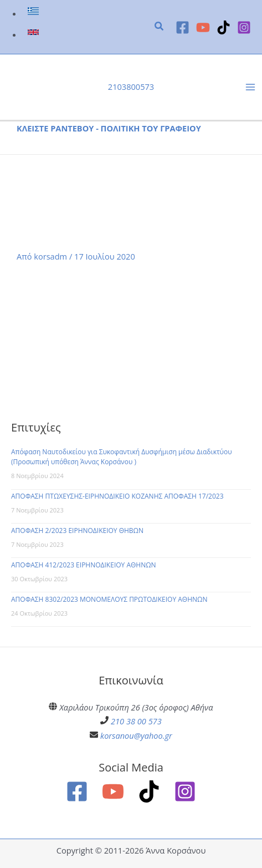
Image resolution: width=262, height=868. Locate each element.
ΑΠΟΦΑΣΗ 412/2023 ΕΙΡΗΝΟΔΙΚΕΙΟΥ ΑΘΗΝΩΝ (84, 565)
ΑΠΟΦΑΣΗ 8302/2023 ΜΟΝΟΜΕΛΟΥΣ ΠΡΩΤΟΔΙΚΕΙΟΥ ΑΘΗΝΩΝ (109, 599)
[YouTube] (203, 27)
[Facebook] (183, 27)
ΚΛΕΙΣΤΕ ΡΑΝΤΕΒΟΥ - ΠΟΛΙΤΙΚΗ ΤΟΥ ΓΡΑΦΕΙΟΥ (109, 128)
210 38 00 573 (136, 721)
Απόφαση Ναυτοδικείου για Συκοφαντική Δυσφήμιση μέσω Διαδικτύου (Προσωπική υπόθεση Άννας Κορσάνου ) (121, 457)
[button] (160, 27)
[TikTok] (224, 27)
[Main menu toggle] (250, 87)
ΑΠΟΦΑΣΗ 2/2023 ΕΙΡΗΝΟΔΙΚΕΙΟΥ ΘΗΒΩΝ (77, 531)
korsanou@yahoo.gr (136, 735)
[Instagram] (244, 27)
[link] (35, 13)
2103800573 (131, 87)
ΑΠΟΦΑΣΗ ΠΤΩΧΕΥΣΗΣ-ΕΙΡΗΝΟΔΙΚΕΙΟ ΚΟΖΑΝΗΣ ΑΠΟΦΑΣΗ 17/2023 (117, 496)
